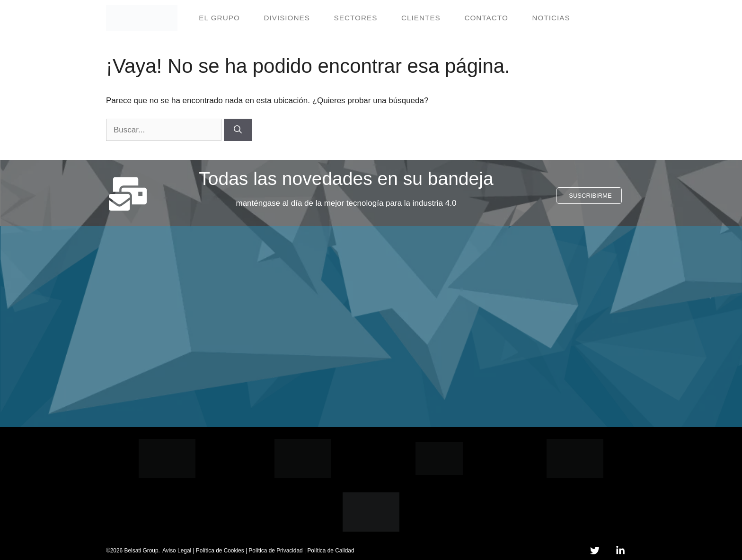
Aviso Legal (177, 551)
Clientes (421, 18)
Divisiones (287, 18)
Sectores (356, 18)
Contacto (486, 18)
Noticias (551, 18)
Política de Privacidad (275, 551)
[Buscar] (238, 130)
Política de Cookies (220, 551)
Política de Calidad (331, 551)
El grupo (219, 18)
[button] (589, 196)
